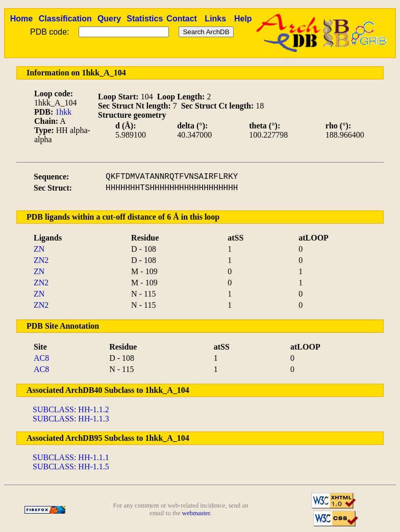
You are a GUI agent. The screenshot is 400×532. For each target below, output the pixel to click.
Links (215, 19)
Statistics (145, 19)
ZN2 (41, 260)
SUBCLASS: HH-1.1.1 (71, 457)
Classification (65, 19)
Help (243, 19)
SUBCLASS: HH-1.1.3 (71, 419)
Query (109, 19)
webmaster (196, 513)
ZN (39, 249)
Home (21, 19)
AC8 (41, 358)
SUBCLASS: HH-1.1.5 (71, 467)
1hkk (63, 112)
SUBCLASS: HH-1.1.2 (71, 409)
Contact (182, 19)
